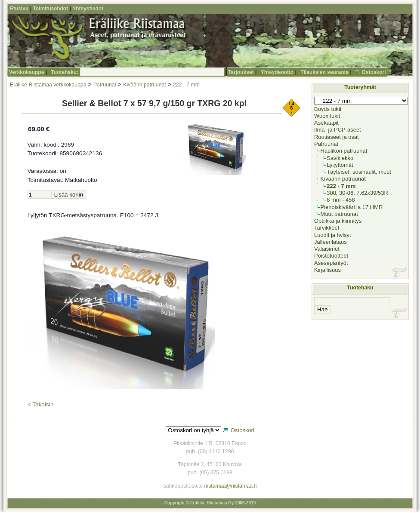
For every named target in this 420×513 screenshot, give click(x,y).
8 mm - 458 (341, 200)
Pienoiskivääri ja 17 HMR (352, 207)
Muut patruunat (339, 214)
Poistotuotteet (331, 256)
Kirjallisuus (327, 270)
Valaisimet (327, 249)
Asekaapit (326, 123)
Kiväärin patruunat (144, 85)
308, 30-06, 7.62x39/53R (357, 193)
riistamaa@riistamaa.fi (231, 486)
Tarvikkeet (327, 228)
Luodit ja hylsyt (333, 235)
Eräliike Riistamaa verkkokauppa (48, 85)
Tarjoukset (241, 72)
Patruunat (105, 85)
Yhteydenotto (277, 72)
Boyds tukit (328, 109)
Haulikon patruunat (344, 151)
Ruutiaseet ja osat (337, 137)
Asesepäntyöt (331, 263)
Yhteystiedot (88, 9)
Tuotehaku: (65, 72)
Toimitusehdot (50, 9)
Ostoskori (374, 72)
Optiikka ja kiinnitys (338, 221)
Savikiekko (340, 158)
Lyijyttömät (340, 165)
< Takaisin (41, 404)
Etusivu (19, 9)
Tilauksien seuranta (324, 72)
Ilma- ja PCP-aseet (338, 130)
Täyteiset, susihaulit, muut (359, 172)
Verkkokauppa (26, 72)
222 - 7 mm (186, 85)
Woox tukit (327, 116)
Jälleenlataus (330, 242)
